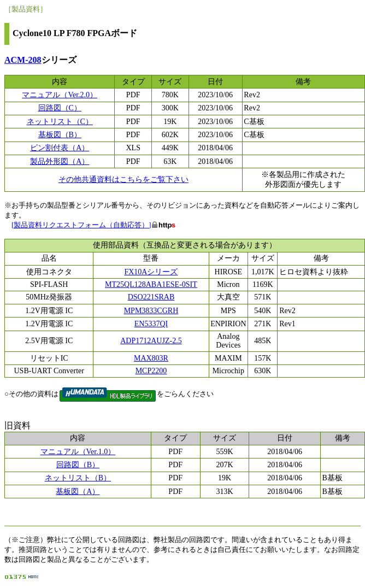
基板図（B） (60, 135)
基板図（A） (78, 492)
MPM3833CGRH (151, 311)
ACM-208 (23, 60)
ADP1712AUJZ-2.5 (151, 341)
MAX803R (151, 358)
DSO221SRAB (151, 297)
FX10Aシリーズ (151, 272)
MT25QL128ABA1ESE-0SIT (151, 284)
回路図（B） (78, 465)
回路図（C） (60, 108)
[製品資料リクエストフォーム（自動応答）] (81, 225)
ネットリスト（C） (60, 122)
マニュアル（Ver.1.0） (78, 452)
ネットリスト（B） (78, 478)
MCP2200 (151, 371)
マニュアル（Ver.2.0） (60, 95)
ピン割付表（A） (60, 148)
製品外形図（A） (60, 161)
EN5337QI (151, 324)
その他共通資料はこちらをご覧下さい (123, 180)
